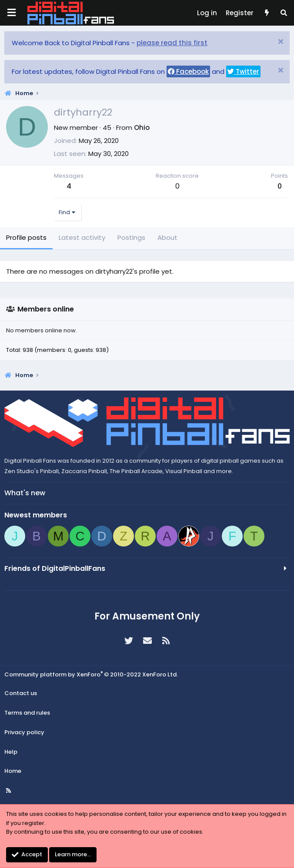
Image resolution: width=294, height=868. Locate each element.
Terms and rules (27, 713)
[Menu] (11, 13)
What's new (25, 493)
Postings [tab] (131, 237)
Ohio (142, 128)
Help (11, 752)
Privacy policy (24, 732)
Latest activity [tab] (82, 237)
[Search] (284, 13)
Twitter (243, 71)
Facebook (188, 71)
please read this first (172, 43)
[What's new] (266, 13)
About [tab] (167, 237)
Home (13, 771)
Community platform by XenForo (91, 674)
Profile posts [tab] (26, 237)
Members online (46, 309)
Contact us (21, 693)
